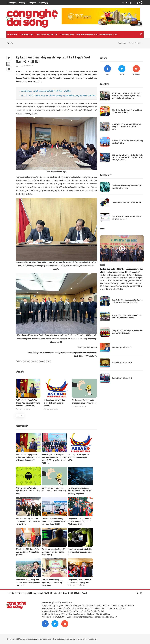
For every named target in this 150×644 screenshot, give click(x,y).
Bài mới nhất (22, 426)
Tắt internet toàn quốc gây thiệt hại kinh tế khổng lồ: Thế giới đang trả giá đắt (79, 491)
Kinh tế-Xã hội (67, 593)
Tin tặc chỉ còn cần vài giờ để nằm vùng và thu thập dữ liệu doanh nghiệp (53, 552)
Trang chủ (122, 43)
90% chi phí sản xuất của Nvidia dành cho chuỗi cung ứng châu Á (80, 552)
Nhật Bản (35, 362)
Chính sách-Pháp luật (67, 35)
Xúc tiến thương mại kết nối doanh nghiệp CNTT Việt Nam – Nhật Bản (46, 91)
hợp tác (42, 362)
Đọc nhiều (105, 84)
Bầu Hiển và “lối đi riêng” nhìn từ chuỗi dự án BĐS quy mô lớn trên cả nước (28, 583)
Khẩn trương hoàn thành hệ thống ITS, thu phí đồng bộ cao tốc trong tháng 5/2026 (54, 521)
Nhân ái (77, 593)
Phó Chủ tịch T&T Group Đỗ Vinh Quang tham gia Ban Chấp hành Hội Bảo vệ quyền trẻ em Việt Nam (54, 459)
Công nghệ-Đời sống (26, 35)
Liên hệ (22, 3)
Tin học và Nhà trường (103, 35)
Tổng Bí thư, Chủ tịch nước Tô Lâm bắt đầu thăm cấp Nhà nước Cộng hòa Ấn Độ (79, 583)
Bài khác (20, 372)
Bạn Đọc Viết (16, 593)
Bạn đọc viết (106, 175)
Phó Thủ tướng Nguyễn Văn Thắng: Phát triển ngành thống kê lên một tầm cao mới (28, 403)
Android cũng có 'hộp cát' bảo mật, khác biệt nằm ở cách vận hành (28, 491)
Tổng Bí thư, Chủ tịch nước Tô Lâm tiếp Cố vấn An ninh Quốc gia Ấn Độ (28, 552)
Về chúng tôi (11, 3)
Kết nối (103, 58)
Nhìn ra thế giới (52, 35)
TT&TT (49, 362)
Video (115, 35)
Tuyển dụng (44, 3)
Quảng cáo (32, 3)
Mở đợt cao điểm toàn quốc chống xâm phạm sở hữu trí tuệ (84, 402)
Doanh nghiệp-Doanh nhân (85, 35)
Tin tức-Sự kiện (12, 35)
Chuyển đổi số (40, 35)
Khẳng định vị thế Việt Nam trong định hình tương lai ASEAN (55, 403)
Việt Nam (27, 362)
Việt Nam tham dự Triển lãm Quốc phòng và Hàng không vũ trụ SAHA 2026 (28, 521)
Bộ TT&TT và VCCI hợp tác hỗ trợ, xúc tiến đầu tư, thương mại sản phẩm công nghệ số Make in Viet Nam (59, 96)
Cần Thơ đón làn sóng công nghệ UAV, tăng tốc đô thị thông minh (53, 583)
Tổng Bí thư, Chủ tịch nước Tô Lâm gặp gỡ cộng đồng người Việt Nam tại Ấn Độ (79, 521)
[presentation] (18, 416)
